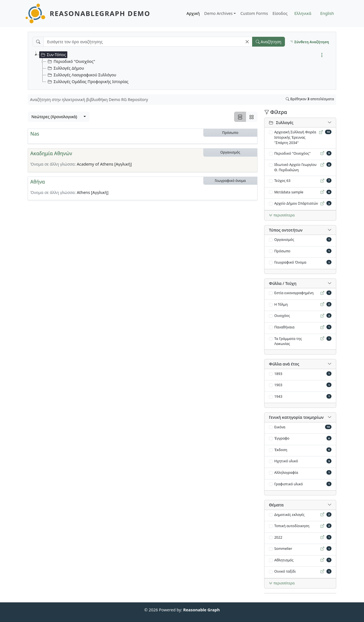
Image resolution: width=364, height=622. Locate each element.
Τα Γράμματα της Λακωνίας (288, 341)
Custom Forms (254, 13)
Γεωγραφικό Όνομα (290, 262)
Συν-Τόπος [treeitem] (53, 55)
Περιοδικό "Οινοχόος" (292, 153)
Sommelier (283, 549)
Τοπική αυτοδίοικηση (292, 526)
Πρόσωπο (282, 251)
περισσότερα (282, 215)
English (327, 13)
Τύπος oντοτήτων (286, 230)
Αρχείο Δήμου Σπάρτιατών (296, 203)
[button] (247, 42)
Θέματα (276, 505)
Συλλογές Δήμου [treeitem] (65, 68)
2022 (278, 537)
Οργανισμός (284, 240)
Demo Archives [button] (218, 13)
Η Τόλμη (281, 304)
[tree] (184, 68)
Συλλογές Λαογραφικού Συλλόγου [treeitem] (81, 75)
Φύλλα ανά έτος (284, 364)
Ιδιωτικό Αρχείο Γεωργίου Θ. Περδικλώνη (295, 167)
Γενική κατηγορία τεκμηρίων (296, 417)
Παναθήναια (284, 327)
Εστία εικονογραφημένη (294, 293)
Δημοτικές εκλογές (289, 515)
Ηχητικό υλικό (286, 461)
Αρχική (193, 13)
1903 (278, 385)
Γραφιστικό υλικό (289, 484)
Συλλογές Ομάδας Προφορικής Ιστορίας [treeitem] (87, 82)
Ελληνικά (303, 13)
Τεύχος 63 (282, 181)
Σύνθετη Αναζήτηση (309, 42)
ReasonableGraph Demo (100, 13)
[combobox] (59, 117)
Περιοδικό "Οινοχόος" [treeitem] (71, 61)
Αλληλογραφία (286, 473)
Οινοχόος (282, 316)
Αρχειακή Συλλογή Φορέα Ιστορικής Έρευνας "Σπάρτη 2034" (295, 137)
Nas (35, 134)
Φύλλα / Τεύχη (283, 283)
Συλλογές (281, 123)
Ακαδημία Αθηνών (51, 153)
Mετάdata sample (289, 192)
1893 (278, 374)
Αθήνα (38, 182)
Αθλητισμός (284, 560)
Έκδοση (281, 450)
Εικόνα (280, 427)
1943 (278, 396)
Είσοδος (280, 13)
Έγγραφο (282, 438)
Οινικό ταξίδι (285, 571)
